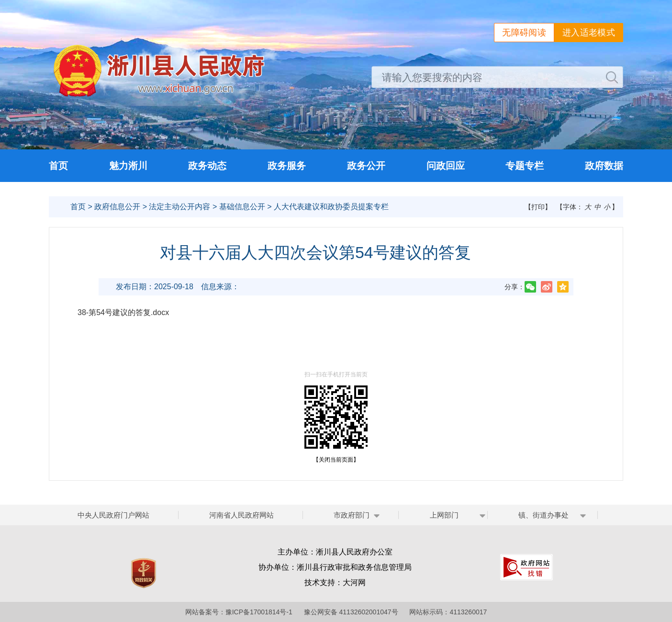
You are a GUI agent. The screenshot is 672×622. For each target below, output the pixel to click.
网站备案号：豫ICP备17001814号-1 (239, 612)
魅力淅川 (128, 166)
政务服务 (287, 166)
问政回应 (446, 166)
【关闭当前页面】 (336, 460)
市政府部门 (352, 515)
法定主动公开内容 (179, 207)
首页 (58, 166)
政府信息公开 (117, 207)
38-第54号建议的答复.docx (123, 312)
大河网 (354, 582)
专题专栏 (525, 166)
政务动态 (207, 166)
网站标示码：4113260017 (448, 612)
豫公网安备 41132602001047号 (351, 612)
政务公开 (366, 166)
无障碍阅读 (524, 33)
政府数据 (604, 166)
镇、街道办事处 (543, 515)
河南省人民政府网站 (241, 515)
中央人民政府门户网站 (113, 515)
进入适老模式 (589, 33)
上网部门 (444, 515)
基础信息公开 (242, 207)
